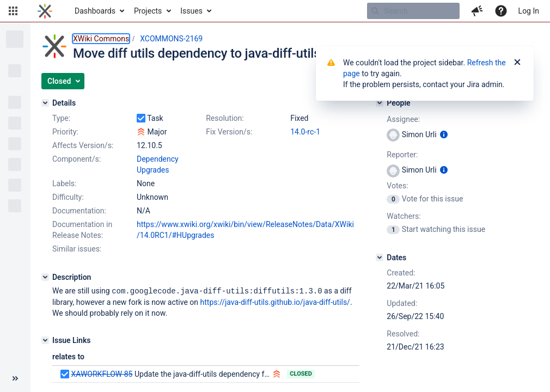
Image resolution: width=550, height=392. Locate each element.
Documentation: (79, 211)
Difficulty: (68, 197)
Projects (148, 11)
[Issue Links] (45, 340)
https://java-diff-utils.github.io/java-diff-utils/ (275, 302)
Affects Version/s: (83, 145)
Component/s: (77, 159)
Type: (61, 118)
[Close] (517, 63)
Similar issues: (77, 249)
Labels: (64, 183)
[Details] (45, 103)
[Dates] (380, 258)
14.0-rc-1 (305, 132)
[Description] (45, 277)
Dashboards (95, 11)
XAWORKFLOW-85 (102, 373)
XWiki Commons (101, 39)
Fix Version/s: (229, 132)
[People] (380, 103)
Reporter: (402, 155)
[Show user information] (444, 134)
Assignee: (403, 119)
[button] (13, 11)
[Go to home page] (45, 11)
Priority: (65, 132)
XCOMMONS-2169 (171, 39)
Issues (191, 11)
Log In (529, 11)
